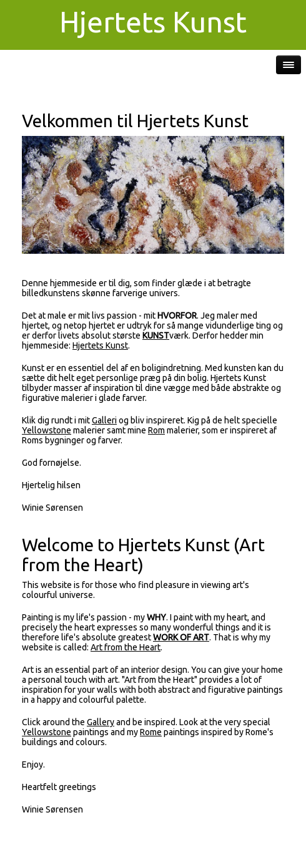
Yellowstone (47, 430)
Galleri (104, 420)
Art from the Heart (126, 647)
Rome (151, 732)
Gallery (101, 722)
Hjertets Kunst (100, 345)
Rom (156, 430)
